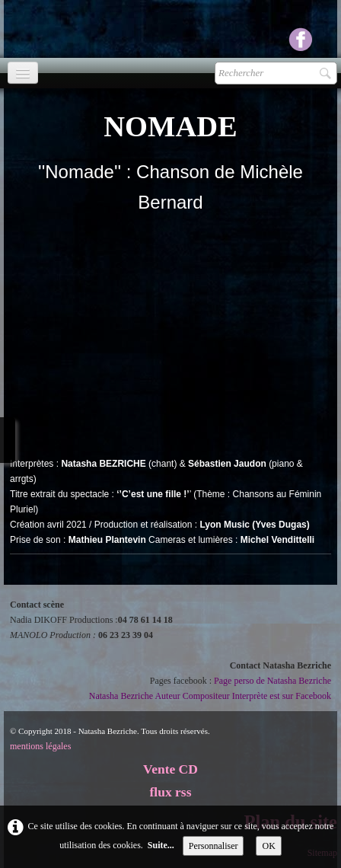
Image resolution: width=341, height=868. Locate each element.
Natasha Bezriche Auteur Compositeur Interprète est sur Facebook (210, 696)
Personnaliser (214, 846)
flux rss (171, 792)
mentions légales (40, 746)
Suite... (161, 845)
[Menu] (23, 73)
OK (268, 846)
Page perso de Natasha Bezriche (272, 681)
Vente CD (170, 769)
